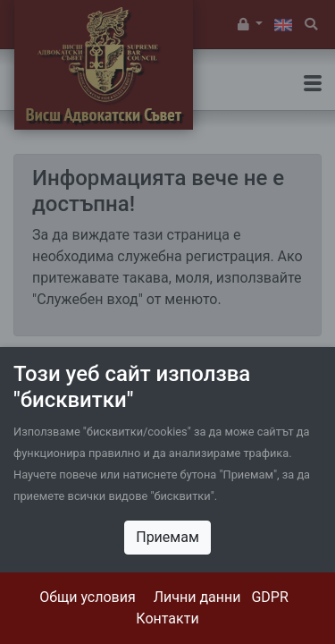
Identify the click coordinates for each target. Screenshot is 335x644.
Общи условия (88, 597)
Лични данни (197, 597)
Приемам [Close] (167, 537)
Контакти (167, 619)
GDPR (269, 597)
